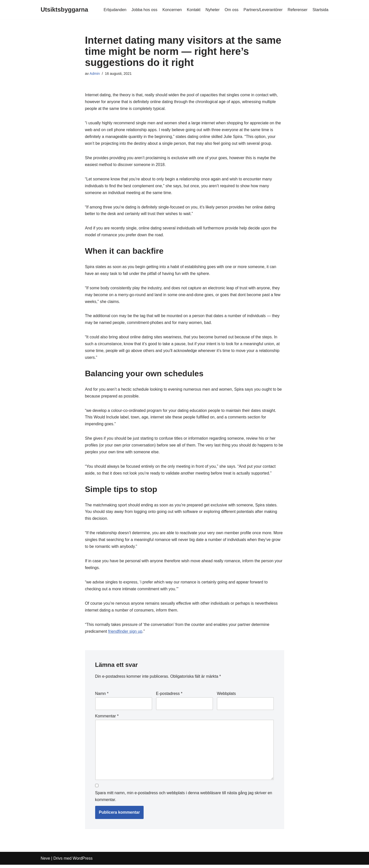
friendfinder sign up (125, 635)
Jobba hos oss (143, 10)
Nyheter (212, 10)
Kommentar (107, 719)
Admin (95, 74)
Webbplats (226, 697)
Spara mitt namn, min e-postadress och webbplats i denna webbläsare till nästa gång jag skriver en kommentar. (184, 800)
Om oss (231, 10)
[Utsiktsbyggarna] (64, 10)
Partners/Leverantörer (263, 10)
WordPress (83, 862)
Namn (102, 697)
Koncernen (171, 10)
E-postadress (169, 697)
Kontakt (193, 10)
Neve (45, 862)
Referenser (297, 10)
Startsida (320, 10)
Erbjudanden (114, 10)
